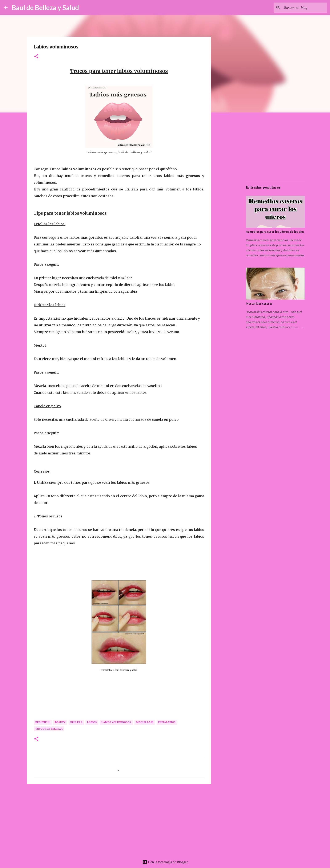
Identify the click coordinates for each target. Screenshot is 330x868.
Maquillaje (145, 722)
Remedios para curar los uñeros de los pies (275, 232)
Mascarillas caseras (259, 304)
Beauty (60, 722)
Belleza (76, 722)
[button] (36, 57)
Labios (92, 722)
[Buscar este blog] (305, 8)
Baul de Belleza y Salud (45, 7)
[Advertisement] (119, 820)
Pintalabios (167, 722)
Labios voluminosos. (116, 722)
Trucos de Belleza (49, 729)
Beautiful (43, 722)
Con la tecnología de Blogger (165, 862)
